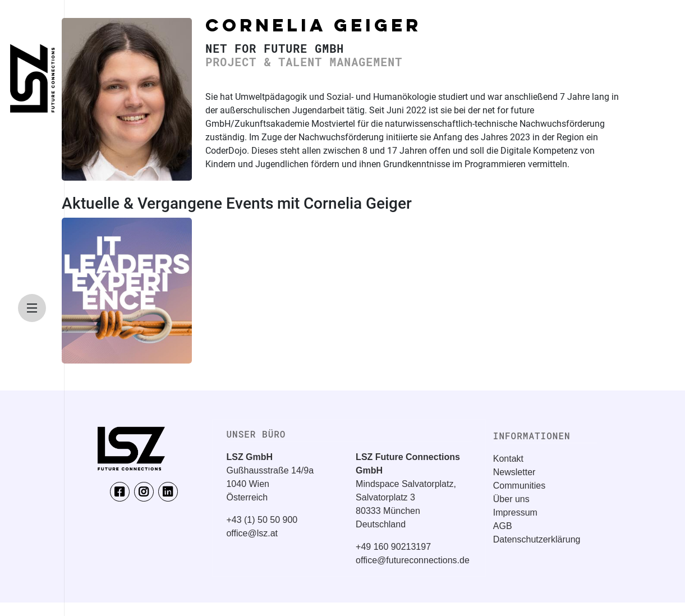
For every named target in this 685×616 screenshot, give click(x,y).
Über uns (511, 499)
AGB (503, 526)
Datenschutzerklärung (537, 539)
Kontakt (508, 459)
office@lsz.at (252, 533)
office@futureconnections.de (413, 560)
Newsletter (514, 472)
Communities (519, 486)
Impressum (515, 512)
